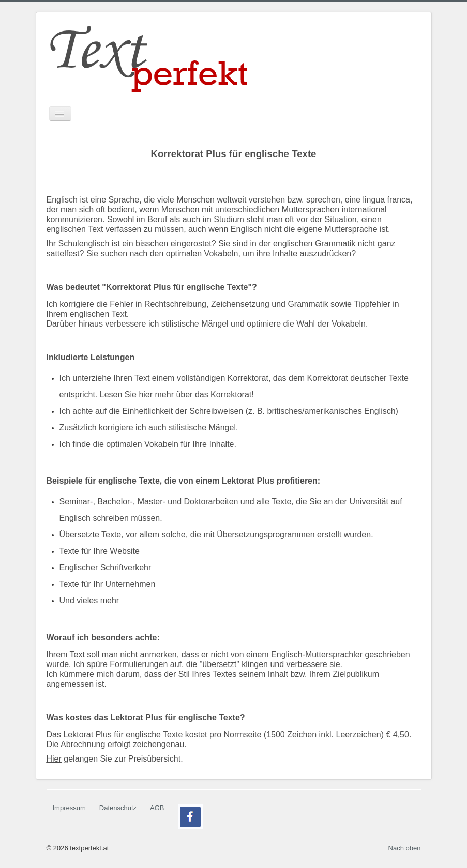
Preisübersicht (154, 759)
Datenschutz (118, 808)
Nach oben (405, 848)
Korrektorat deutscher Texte (358, 378)
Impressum (69, 808)
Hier (54, 759)
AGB (157, 808)
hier (146, 394)
